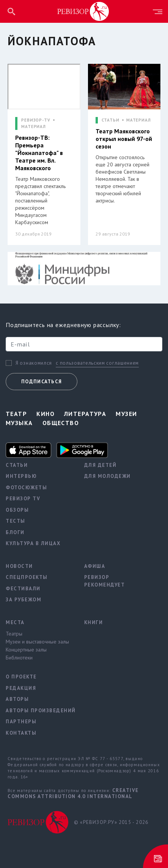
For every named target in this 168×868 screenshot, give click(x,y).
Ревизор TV (23, 499)
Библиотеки (19, 658)
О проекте (21, 677)
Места (15, 622)
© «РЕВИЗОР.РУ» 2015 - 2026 (111, 822)
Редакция (21, 688)
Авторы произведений (39, 711)
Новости (19, 566)
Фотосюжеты (26, 488)
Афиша (95, 566)
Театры (14, 634)
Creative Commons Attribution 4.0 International (73, 793)
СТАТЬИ (111, 120)
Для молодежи (108, 476)
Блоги (15, 532)
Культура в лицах (33, 543)
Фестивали (23, 589)
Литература (85, 414)
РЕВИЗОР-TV (36, 120)
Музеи (126, 414)
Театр (16, 414)
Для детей (100, 465)
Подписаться (42, 382)
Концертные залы (26, 650)
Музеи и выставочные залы (37, 642)
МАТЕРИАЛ (34, 127)
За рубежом (24, 600)
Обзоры (17, 510)
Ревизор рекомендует (105, 581)
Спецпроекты (27, 577)
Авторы (17, 699)
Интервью (21, 476)
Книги (94, 622)
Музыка (19, 423)
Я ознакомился (34, 363)
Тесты (16, 521)
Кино (46, 414)
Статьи (17, 465)
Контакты (21, 733)
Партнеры (21, 722)
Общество (61, 423)
